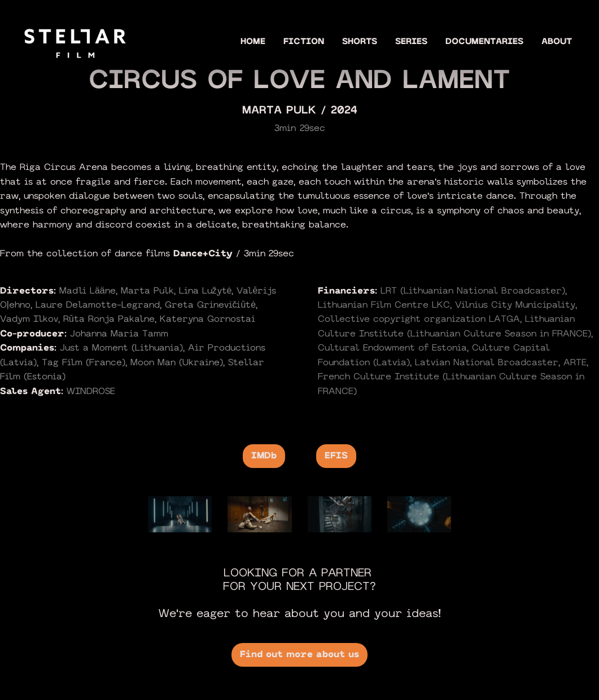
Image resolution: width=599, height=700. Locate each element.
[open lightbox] (180, 514)
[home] (75, 41)
